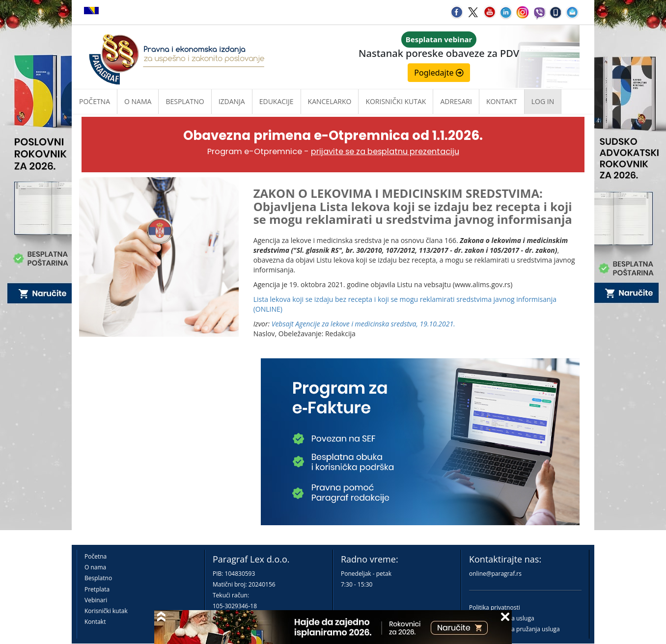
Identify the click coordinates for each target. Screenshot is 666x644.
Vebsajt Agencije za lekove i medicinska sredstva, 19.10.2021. (363, 324)
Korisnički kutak (106, 611)
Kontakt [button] (502, 101)
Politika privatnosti (495, 607)
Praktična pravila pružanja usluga (514, 629)
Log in (543, 101)
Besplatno (185, 101)
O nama (138, 101)
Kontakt (95, 622)
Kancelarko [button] (330, 101)
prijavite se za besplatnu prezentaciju (385, 151)
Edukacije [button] (277, 101)
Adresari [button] (456, 101)
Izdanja (232, 101)
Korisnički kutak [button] (396, 101)
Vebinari (96, 600)
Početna (95, 101)
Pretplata (97, 589)
